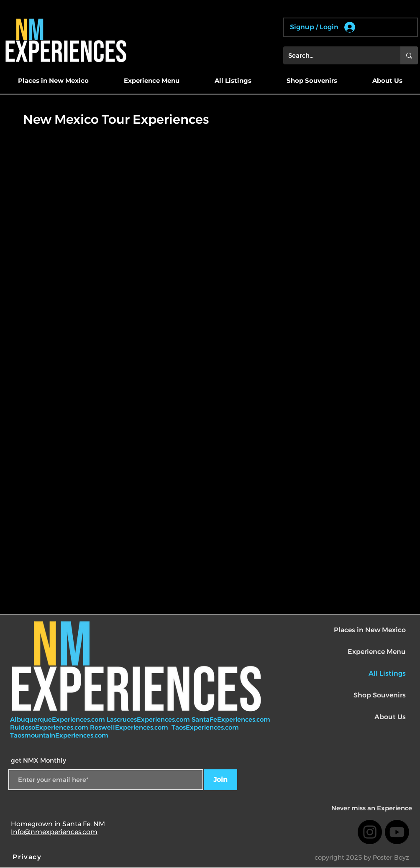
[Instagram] (370, 832)
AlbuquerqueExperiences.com (58, 719)
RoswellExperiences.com (130, 727)
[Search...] (335, 55)
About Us (390, 717)
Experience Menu (377, 652)
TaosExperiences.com (206, 727)
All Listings (387, 673)
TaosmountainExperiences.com (59, 735)
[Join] (220, 780)
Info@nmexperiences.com (54, 832)
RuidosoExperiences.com (49, 727)
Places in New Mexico (370, 630)
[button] (53, 81)
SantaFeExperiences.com (231, 719)
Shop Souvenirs (380, 695)
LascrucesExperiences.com (149, 719)
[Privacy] (28, 857)
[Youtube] (397, 832)
